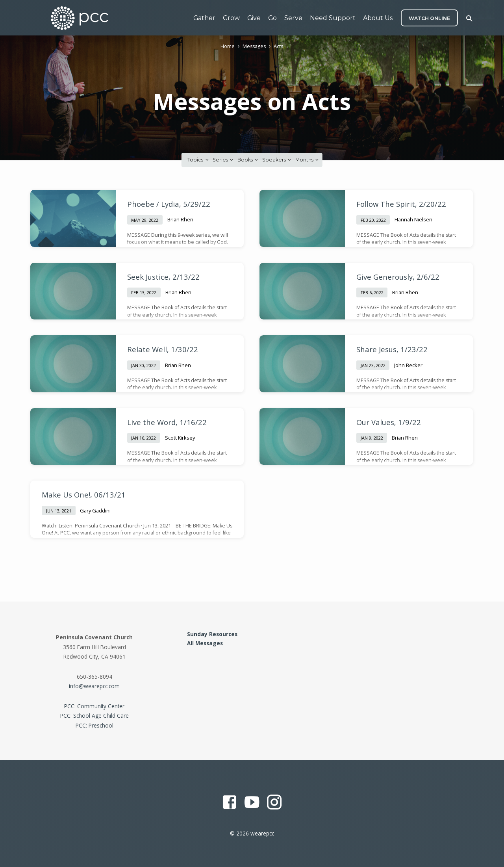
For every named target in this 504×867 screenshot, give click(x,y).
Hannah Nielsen (413, 219)
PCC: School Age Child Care (94, 716)
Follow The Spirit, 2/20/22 (401, 204)
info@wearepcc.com (94, 686)
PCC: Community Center (94, 706)
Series (223, 160)
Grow (231, 18)
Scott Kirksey (180, 438)
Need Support (333, 18)
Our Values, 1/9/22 (389, 422)
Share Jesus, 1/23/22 (392, 349)
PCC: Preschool (94, 725)
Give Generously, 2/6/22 (398, 277)
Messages (254, 46)
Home (228, 46)
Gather (204, 18)
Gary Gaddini (95, 511)
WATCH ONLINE (429, 18)
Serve (293, 18)
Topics (198, 160)
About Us (378, 18)
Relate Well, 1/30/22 (163, 349)
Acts (278, 46)
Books (248, 160)
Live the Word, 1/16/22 (167, 422)
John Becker (408, 365)
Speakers (277, 160)
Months (308, 160)
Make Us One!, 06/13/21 (84, 495)
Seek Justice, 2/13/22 (163, 277)
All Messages (205, 643)
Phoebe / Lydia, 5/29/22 (169, 204)
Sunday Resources (212, 634)
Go (272, 18)
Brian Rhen (180, 219)
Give (254, 18)
